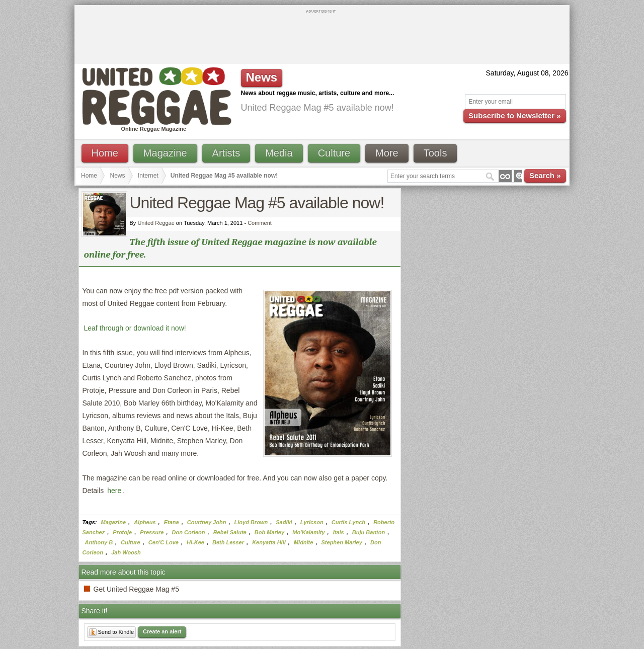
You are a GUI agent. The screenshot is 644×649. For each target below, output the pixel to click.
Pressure (152, 532)
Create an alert (162, 631)
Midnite (304, 542)
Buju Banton (369, 532)
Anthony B (99, 542)
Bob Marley (269, 532)
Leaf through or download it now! (135, 328)
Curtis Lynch (348, 522)
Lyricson (312, 522)
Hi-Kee (195, 542)
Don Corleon (189, 532)
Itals (339, 532)
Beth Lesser (228, 542)
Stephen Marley (342, 542)
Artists (226, 153)
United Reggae (156, 223)
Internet (148, 176)
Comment (260, 223)
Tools (435, 153)
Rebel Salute (230, 532)
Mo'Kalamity (308, 532)
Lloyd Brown (251, 522)
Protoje (122, 532)
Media (279, 153)
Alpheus (145, 522)
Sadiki (284, 522)
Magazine (165, 153)
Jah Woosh (126, 552)
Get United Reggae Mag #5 (136, 589)
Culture (334, 153)
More (387, 153)
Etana (172, 522)
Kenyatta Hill (269, 542)
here (114, 491)
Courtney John (207, 522)
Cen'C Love (164, 542)
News (118, 176)
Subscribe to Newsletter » (514, 115)
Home (105, 153)
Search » (545, 175)
